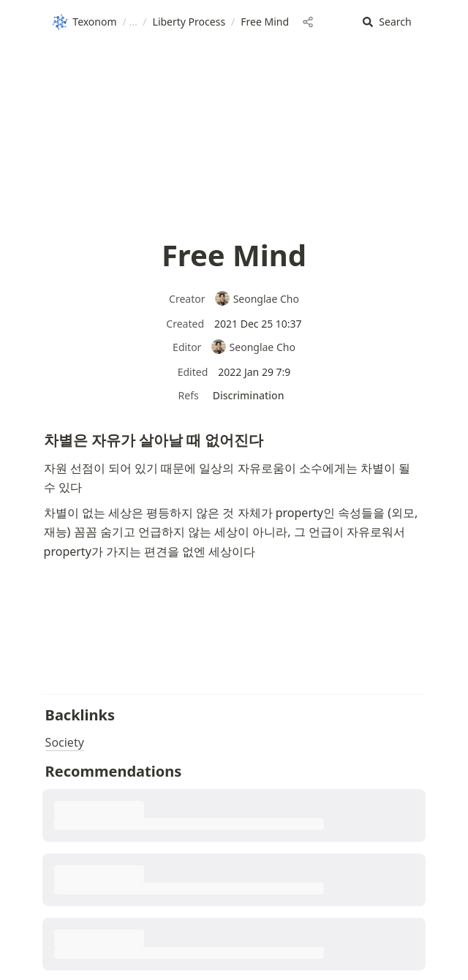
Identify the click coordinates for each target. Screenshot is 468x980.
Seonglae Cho (257, 299)
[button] (387, 22)
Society (65, 742)
